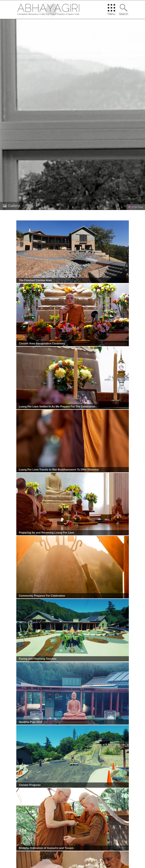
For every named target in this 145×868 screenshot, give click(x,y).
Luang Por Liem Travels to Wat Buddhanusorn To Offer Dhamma (59, 470)
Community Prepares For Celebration (42, 596)
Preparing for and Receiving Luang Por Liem (47, 533)
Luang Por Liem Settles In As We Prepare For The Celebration (57, 407)
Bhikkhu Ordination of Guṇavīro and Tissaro (46, 848)
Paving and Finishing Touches (38, 659)
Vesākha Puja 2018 (31, 722)
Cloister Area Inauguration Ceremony (42, 344)
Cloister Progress (30, 785)
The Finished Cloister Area (35, 280)
